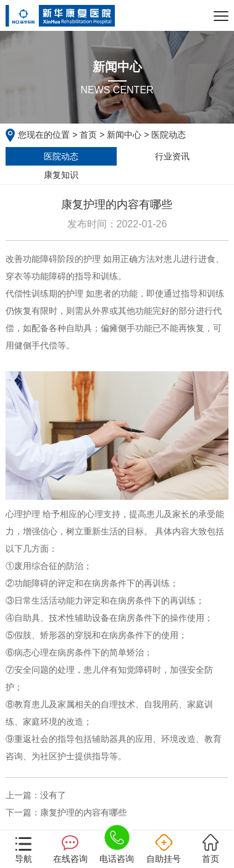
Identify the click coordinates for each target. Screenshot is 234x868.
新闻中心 (124, 135)
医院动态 (61, 156)
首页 (88, 135)
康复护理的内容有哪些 (83, 812)
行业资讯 (172, 156)
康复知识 (61, 175)
